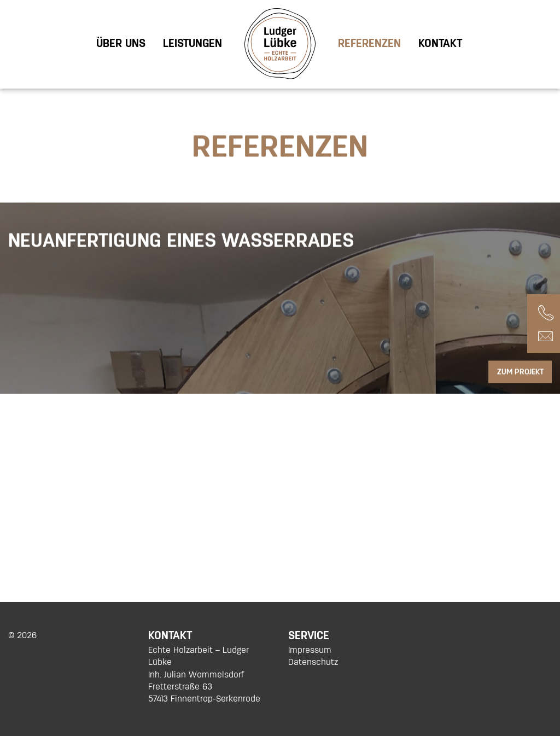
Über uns (121, 43)
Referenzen (369, 43)
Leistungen (192, 43)
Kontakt (440, 43)
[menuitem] (121, 43)
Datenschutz (313, 662)
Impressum (310, 650)
